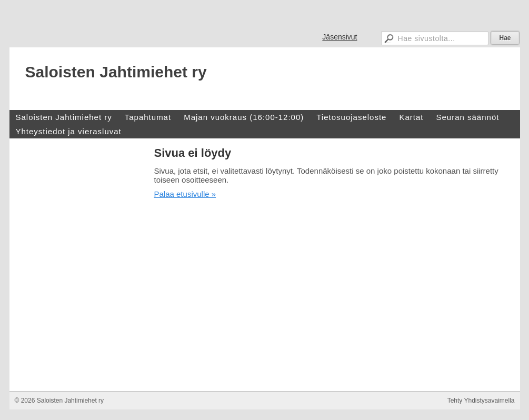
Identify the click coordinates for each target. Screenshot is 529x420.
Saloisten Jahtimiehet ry (116, 72)
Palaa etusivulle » (185, 194)
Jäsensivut (340, 37)
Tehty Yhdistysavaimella (481, 401)
